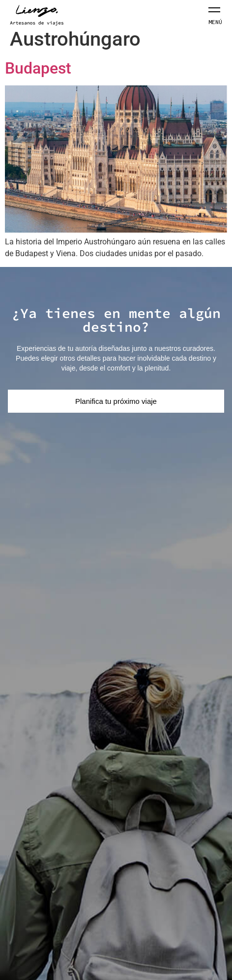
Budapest (38, 68)
